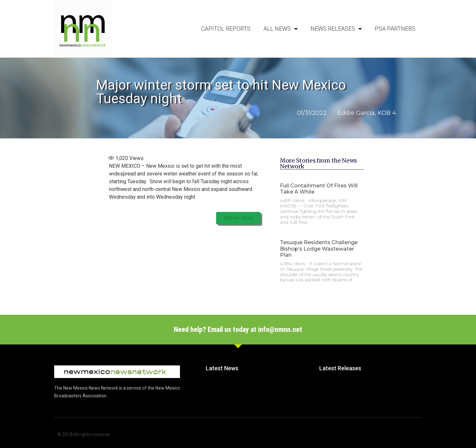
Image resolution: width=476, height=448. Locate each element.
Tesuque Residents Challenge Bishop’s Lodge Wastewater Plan (319, 249)
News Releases (336, 29)
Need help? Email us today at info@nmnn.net (238, 329)
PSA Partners (395, 29)
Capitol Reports (226, 29)
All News (281, 29)
